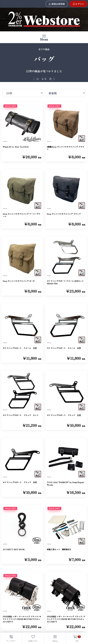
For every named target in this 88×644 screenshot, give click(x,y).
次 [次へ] (52, 79)
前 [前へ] (36, 79)
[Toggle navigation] (44, 37)
